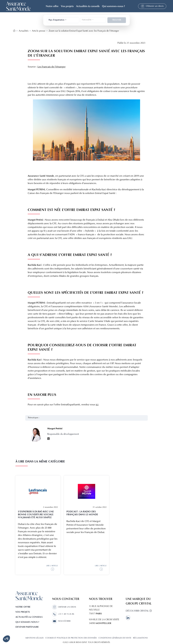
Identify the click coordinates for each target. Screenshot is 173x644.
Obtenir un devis (152, 6)
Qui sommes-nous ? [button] (113, 6)
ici (97, 405)
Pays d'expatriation (57, 20)
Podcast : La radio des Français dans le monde (82, 513)
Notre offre (23, 607)
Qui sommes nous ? (27, 622)
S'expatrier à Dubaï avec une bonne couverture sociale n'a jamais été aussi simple (36, 514)
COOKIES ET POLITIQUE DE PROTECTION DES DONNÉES (71, 638)
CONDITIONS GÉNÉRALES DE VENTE (115, 638)
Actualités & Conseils (29, 617)
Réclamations (140, 638)
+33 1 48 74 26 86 (63, 614)
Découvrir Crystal (139, 611)
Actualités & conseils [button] (88, 6)
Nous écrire (61, 621)
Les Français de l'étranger (52, 67)
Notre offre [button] (52, 6)
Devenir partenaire (27, 627)
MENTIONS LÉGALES (34, 638)
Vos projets (67, 6)
